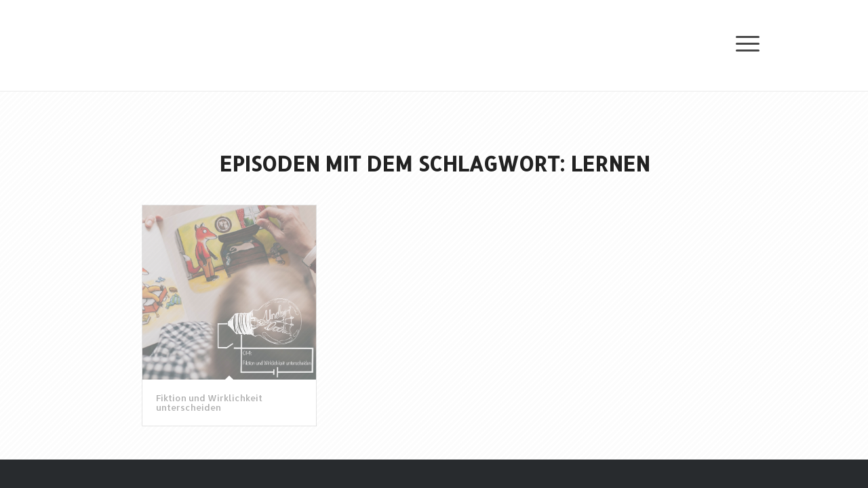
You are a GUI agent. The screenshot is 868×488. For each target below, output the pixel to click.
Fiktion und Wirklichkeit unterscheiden (209, 403)
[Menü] (741, 42)
